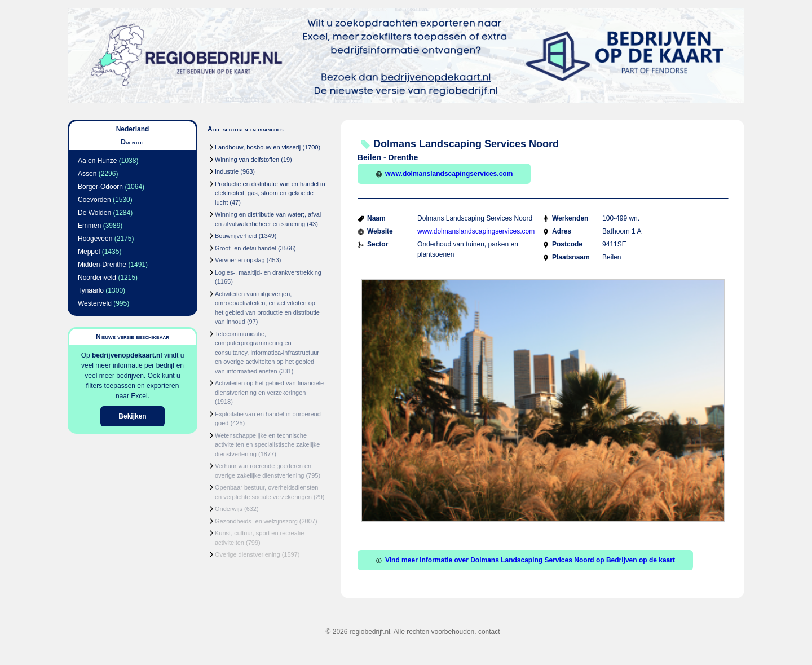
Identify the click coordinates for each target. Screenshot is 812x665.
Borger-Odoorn (100, 187)
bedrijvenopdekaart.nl (127, 355)
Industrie (227, 171)
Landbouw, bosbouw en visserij (258, 147)
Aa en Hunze (97, 161)
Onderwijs (229, 509)
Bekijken (132, 416)
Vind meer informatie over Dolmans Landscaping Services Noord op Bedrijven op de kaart (525, 560)
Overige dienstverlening (248, 554)
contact (489, 632)
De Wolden (94, 213)
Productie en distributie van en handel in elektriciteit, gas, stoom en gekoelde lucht (270, 193)
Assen (87, 174)
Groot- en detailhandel (246, 248)
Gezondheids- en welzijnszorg (256, 521)
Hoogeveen (95, 239)
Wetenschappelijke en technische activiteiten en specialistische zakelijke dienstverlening (267, 445)
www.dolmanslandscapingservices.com (444, 174)
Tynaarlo (91, 290)
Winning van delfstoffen (247, 160)
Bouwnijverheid (236, 236)
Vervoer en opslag (240, 260)
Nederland (133, 129)
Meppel (89, 252)
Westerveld (95, 303)
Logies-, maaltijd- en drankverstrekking (268, 272)
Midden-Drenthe (102, 265)
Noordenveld (97, 278)
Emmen (89, 226)
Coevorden (94, 200)
